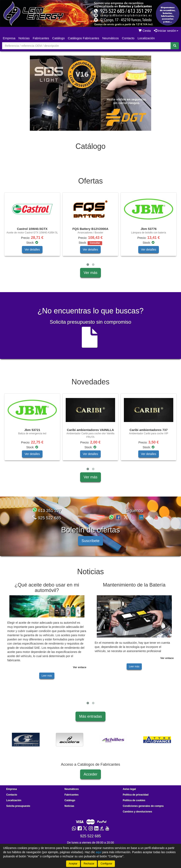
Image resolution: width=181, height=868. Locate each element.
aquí (99, 852)
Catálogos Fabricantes (83, 38)
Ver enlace (80, 671)
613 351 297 (47, 514)
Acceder (90, 778)
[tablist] (90, 93)
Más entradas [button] (90, 720)
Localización (146, 38)
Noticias (24, 38)
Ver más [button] (90, 276)
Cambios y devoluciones (138, 815)
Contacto (128, 38)
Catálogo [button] (58, 38)
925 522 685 (47, 521)
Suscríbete (90, 544)
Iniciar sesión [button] (166, 31)
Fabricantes (41, 38)
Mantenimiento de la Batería (134, 588)
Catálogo (70, 804)
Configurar (106, 864)
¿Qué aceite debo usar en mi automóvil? (47, 591)
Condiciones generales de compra (143, 810)
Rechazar (89, 864)
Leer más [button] (47, 679)
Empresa (9, 38)
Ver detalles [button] (32, 253)
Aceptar (73, 864)
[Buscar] (175, 46)
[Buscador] (86, 46)
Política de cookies (134, 804)
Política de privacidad (136, 798)
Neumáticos (110, 38)
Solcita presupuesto (18, 810)
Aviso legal (129, 793)
